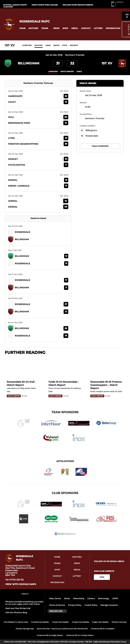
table (79, 71)
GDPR (115, 598)
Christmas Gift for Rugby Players (50, 635)
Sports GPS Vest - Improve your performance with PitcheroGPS (62, 629)
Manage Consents (109, 605)
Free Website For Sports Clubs (16, 622)
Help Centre (55, 598)
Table (48, 45)
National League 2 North (15, 5)
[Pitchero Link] (122, 5)
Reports (74, 45)
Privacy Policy (75, 605)
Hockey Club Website (80, 622)
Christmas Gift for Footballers (103, 629)
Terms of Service (57, 605)
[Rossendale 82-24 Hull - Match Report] (23, 368)
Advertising (79, 598)
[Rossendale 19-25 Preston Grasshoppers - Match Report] (107, 368)
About (67, 598)
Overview (27, 45)
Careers (91, 598)
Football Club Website (40, 622)
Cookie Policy (91, 605)
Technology (103, 598)
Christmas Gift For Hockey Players (80, 635)
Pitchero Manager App (25, 629)
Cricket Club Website (60, 622)
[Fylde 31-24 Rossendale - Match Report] (65, 368)
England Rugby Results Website (78, 5)
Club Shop (8, 7)
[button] (22, 28)
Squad (56, 45)
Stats (65, 45)
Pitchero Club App (119, 622)
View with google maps (21, 584)
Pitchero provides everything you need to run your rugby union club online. (24, 603)
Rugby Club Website (100, 622)
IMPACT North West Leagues (45, 5)
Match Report (67, 71)
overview (53, 71)
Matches (39, 45)
